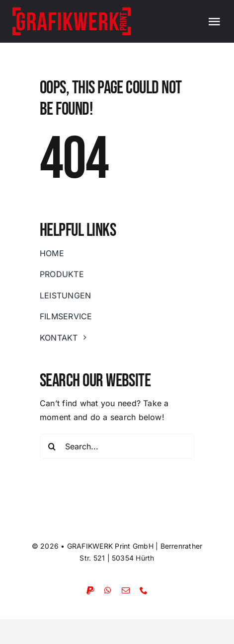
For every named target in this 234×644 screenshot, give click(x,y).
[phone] (144, 590)
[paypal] (90, 590)
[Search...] (117, 446)
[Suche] (52, 446)
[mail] (126, 590)
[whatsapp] (108, 590)
